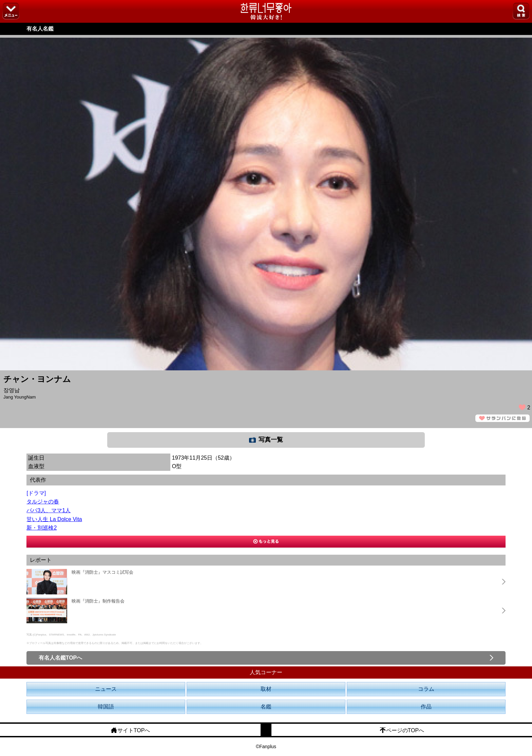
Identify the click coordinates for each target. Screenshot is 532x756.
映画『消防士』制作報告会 (98, 601)
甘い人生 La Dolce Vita (54, 519)
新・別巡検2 (42, 528)
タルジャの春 (43, 502)
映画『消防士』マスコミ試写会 (102, 572)
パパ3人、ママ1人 (49, 510)
